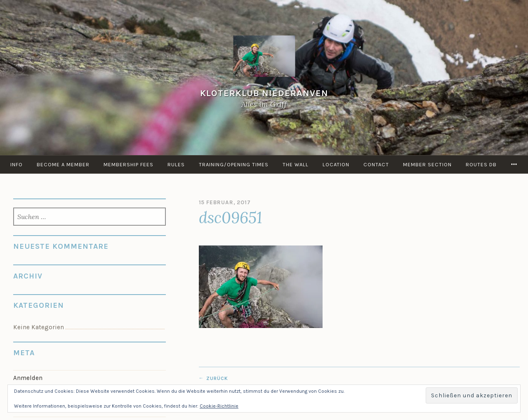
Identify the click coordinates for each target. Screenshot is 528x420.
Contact (376, 164)
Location (336, 164)
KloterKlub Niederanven (264, 93)
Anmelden (28, 378)
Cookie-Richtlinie (219, 406)
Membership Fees (128, 164)
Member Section (427, 164)
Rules (176, 164)
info (16, 164)
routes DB (481, 164)
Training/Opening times (234, 164)
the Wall (296, 164)
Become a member (63, 164)
